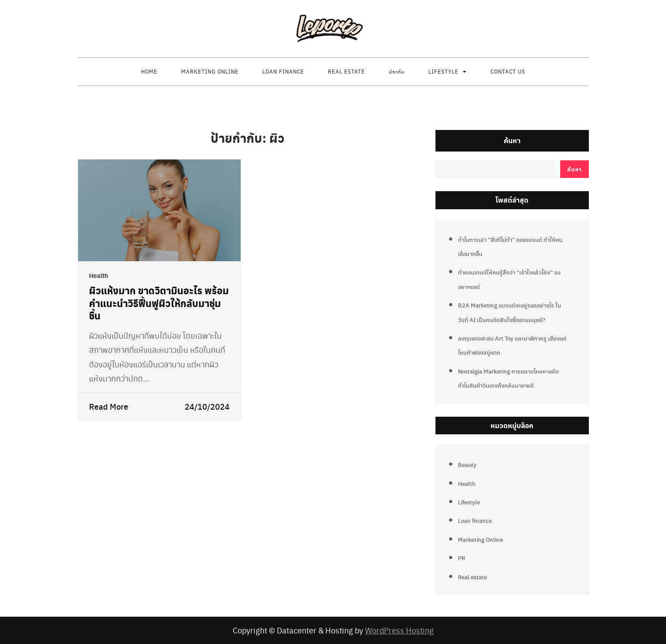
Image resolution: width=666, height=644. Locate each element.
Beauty (467, 464)
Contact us (508, 71)
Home (149, 71)
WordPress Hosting (399, 630)
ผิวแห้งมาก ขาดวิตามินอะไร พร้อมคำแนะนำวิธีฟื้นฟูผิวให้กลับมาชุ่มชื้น (159, 303)
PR (461, 558)
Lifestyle (443, 71)
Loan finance (283, 71)
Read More (109, 406)
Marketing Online (210, 71)
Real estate (346, 71)
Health (99, 275)
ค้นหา (512, 140)
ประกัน (397, 71)
